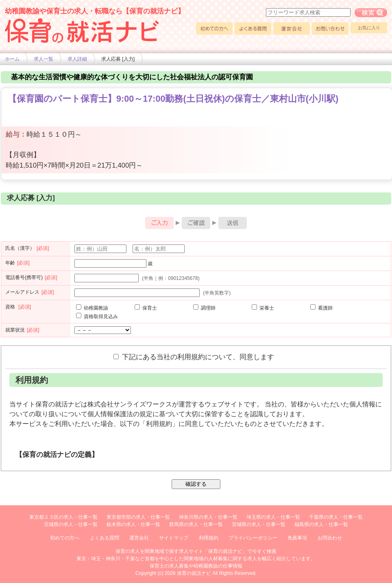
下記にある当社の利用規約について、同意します (194, 357)
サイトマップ (174, 538)
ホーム (12, 59)
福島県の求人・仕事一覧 (321, 524)
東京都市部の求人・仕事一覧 (138, 517)
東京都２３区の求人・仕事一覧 (63, 517)
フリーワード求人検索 (371, 13)
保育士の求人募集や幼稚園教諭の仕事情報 (196, 566)
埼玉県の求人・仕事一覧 (273, 517)
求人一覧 (44, 59)
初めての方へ (214, 28)
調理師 (204, 308)
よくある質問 (253, 28)
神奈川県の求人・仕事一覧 (208, 517)
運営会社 (292, 28)
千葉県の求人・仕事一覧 (336, 517)
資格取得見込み (97, 317)
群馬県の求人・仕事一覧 (196, 524)
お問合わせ (330, 538)
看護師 (321, 308)
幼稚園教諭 (92, 308)
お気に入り (369, 28)
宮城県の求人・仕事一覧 (259, 524)
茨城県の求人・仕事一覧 (71, 524)
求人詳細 (77, 59)
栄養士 (263, 308)
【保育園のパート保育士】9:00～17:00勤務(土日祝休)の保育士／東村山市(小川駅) (173, 99)
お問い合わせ (330, 28)
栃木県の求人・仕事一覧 (133, 524)
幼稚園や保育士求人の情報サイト (82, 31)
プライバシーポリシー (253, 538)
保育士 (146, 308)
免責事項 (297, 538)
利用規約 (209, 538)
